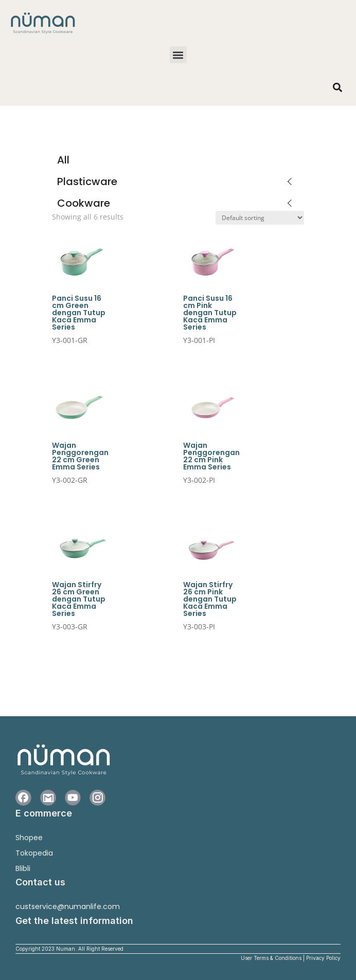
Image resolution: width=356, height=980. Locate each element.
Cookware (84, 203)
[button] (178, 55)
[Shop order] (260, 218)
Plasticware (87, 182)
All (63, 160)
